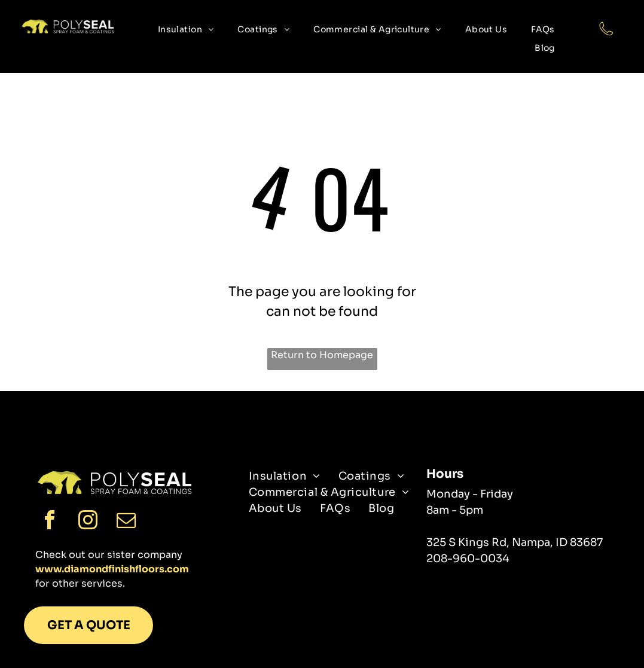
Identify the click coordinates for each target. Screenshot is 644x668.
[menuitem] (186, 30)
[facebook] (50, 522)
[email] (126, 522)
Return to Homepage (322, 355)
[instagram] (88, 522)
